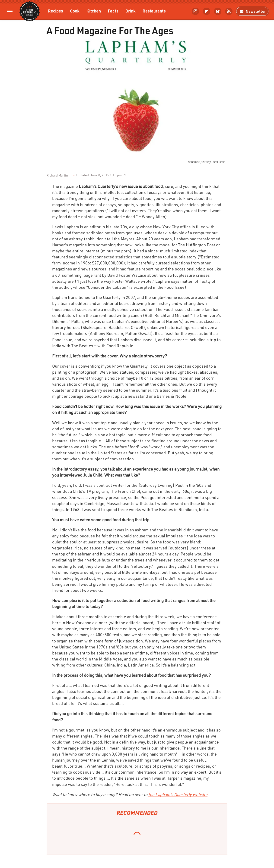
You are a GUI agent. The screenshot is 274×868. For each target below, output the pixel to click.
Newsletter (252, 11)
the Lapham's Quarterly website (178, 794)
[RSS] (229, 11)
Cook (75, 11)
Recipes (56, 11)
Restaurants (154, 11)
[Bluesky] (218, 11)
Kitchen (94, 11)
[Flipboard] (207, 11)
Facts (113, 11)
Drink (131, 11)
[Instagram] (195, 11)
